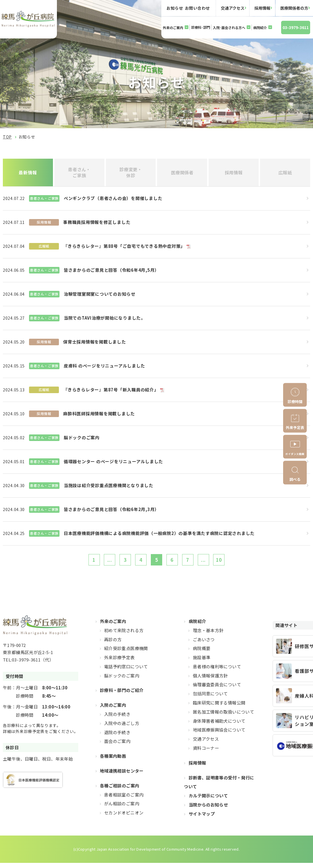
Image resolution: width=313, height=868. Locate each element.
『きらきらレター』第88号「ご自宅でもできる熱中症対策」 (124, 248)
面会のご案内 (117, 746)
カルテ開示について (208, 801)
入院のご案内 (113, 710)
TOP (7, 137)
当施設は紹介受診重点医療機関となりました (109, 488)
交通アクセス (233, 8)
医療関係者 (182, 173)
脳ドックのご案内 (82, 440)
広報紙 (285, 173)
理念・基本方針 (208, 635)
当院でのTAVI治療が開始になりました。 (105, 320)
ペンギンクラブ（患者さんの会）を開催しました (113, 200)
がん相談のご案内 (122, 809)
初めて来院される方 (124, 635)
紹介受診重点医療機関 (126, 653)
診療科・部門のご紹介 (122, 695)
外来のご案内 (173, 27)
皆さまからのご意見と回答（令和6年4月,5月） (111, 272)
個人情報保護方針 (210, 680)
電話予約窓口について (126, 671)
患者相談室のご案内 (124, 799)
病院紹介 (260, 27)
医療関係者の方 (294, 8)
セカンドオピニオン (124, 818)
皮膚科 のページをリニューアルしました (104, 368)
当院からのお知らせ (208, 810)
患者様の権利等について (217, 671)
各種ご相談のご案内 (120, 790)
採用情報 (262, 8)
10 (230, 563)
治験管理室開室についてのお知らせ (100, 296)
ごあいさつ (204, 644)
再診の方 (113, 644)
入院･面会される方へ (229, 27)
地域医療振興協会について (219, 735)
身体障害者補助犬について (219, 726)
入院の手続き (117, 719)
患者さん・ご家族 (79, 173)
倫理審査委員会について (217, 690)
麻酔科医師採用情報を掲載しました (99, 416)
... (101, 563)
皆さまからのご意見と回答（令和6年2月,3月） (111, 511)
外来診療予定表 (120, 662)
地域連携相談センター (122, 776)
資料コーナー (206, 753)
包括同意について (210, 699)
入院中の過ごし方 (122, 728)
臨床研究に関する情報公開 (219, 708)
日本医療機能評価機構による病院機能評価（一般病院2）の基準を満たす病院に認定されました (159, 535)
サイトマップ (202, 819)
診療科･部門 (201, 27)
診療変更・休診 (131, 173)
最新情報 (28, 173)
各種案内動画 (113, 761)
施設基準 (202, 662)
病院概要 (202, 653)
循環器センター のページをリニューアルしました (113, 464)
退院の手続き (117, 737)
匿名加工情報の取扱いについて (224, 717)
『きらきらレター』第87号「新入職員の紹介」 (111, 392)
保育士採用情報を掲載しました (95, 344)
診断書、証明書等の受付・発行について (219, 787)
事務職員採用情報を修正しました (97, 224)
